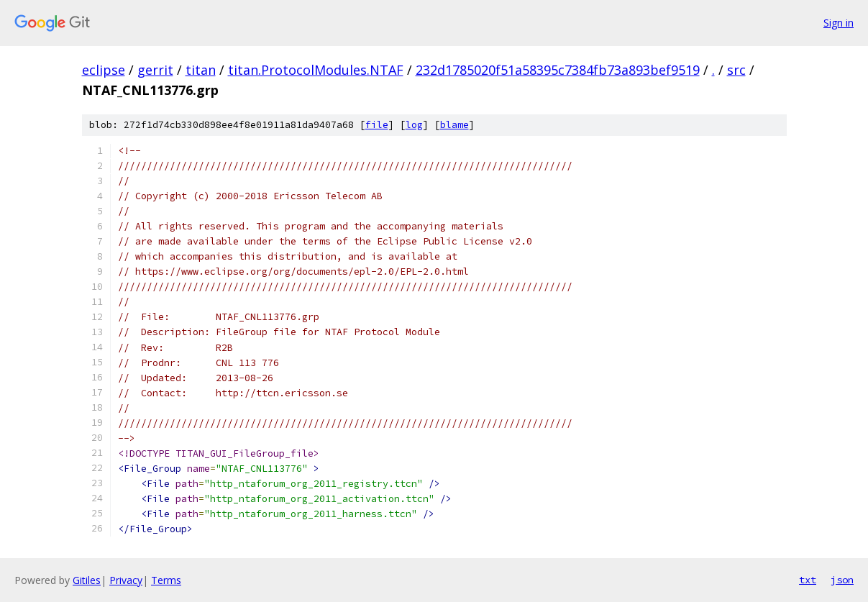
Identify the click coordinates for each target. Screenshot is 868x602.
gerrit (155, 70)
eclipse (104, 70)
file (377, 125)
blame (454, 125)
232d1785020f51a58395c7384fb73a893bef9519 (558, 70)
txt (808, 580)
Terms (166, 580)
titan (201, 70)
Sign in (839, 23)
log (414, 125)
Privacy (126, 580)
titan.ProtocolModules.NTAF (316, 70)
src (736, 70)
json (842, 580)
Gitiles (87, 580)
